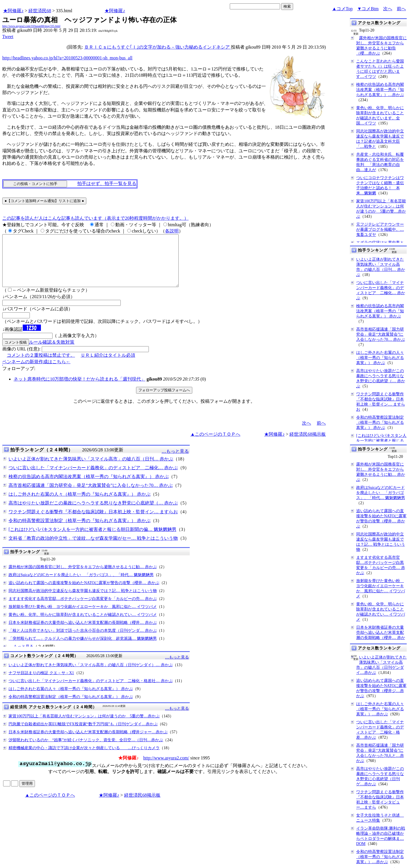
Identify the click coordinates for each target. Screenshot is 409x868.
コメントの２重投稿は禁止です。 (41, 365)
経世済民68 (40, 11)
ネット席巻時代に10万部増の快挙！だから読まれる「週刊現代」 (80, 389)
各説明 (172, 231)
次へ (388, 9)
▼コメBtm (368, 9)
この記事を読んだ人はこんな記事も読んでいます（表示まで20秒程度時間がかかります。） (95, 218)
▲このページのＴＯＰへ (215, 444)
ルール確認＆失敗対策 (52, 352)
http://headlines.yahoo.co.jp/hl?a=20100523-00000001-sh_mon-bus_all (67, 58)
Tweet (8, 37)
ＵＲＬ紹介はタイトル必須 (108, 365)
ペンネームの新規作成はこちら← (36, 372)
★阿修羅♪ (13, 11)
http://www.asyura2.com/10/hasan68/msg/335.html (31, 26)
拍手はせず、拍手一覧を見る (107, 183)
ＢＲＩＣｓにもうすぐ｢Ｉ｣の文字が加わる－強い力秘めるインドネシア (158, 47)
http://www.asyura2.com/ (166, 768)
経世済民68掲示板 (308, 444)
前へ (401, 9)
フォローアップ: (19, 379)
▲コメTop (342, 9)
